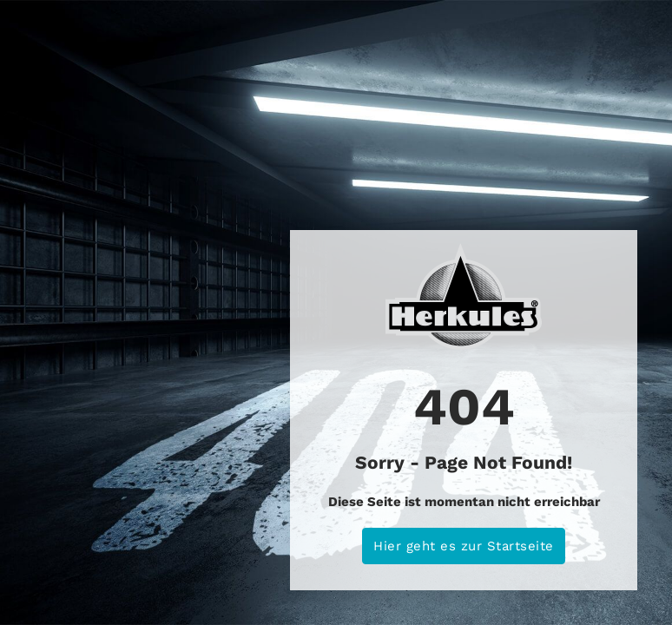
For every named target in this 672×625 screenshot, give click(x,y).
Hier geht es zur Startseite (464, 546)
